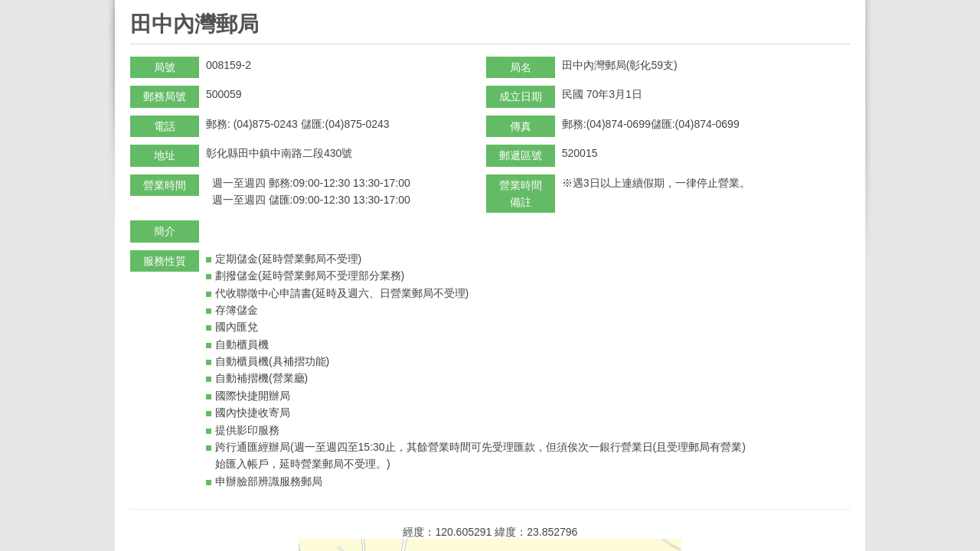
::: (135, 7)
